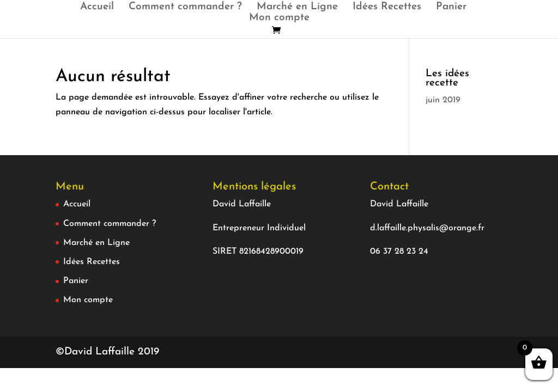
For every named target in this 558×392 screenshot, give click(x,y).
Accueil (97, 8)
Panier (451, 8)
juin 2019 (443, 100)
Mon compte (279, 19)
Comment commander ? (185, 8)
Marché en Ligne (297, 8)
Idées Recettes (387, 8)
